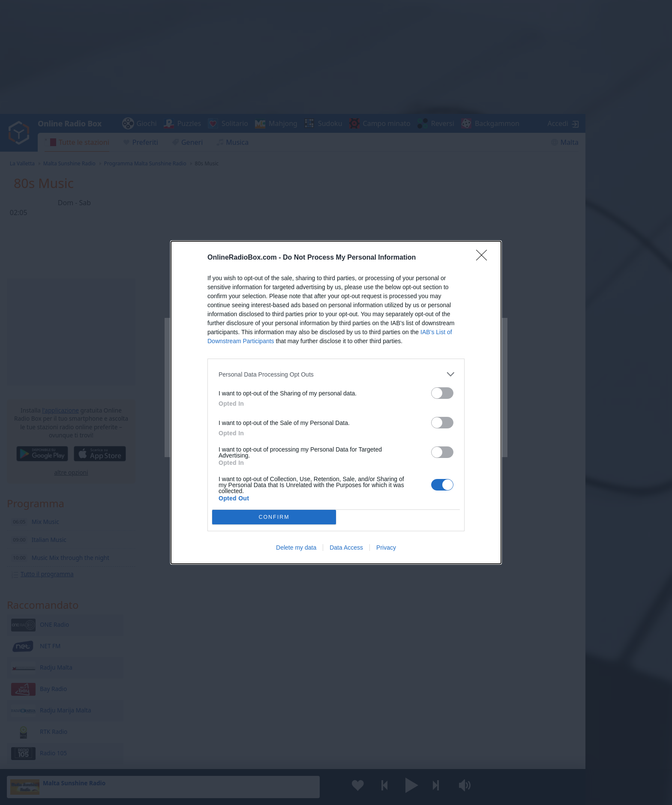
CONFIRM (274, 517)
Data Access (346, 548)
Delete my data (296, 548)
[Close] (484, 258)
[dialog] (336, 402)
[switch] (442, 393)
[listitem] (336, 374)
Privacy (386, 548)
